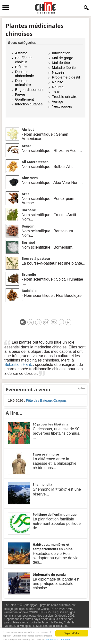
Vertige (58, 101)
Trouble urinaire (65, 97)
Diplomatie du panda (49, 574)
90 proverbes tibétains (50, 424)
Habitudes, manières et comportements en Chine (53, 547)
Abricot (28, 130)
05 (54, 322)
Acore (26, 146)
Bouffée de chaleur (24, 60)
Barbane (29, 210)
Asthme (21, 53)
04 (46, 322)
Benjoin (28, 226)
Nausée (58, 72)
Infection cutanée (29, 104)
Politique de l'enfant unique (55, 514)
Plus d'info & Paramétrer (58, 640)
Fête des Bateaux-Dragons (46, 401)
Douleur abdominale (25, 74)
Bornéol (28, 242)
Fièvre (20, 94)
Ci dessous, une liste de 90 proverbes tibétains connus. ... (57, 433)
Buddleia (29, 291)
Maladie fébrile (64, 67)
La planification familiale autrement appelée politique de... (57, 523)
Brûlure (21, 67)
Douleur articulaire (23, 83)
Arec (25, 194)
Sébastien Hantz (19, 365)
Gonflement (25, 99)
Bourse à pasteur (36, 258)
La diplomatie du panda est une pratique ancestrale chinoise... (56, 584)
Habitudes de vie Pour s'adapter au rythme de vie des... (56, 558)
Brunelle (29, 274)
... (61, 322)
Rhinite (58, 82)
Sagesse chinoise (46, 454)
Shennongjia (42, 484)
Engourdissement (29, 90)
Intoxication (61, 53)
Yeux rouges (62, 106)
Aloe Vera (30, 178)
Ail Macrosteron (35, 162)
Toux (56, 92)
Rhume (58, 87)
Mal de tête (61, 63)
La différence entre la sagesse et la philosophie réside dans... (55, 463)
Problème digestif (66, 77)
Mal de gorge (63, 58)
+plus (82, 388)
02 (31, 322)
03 (38, 322)
